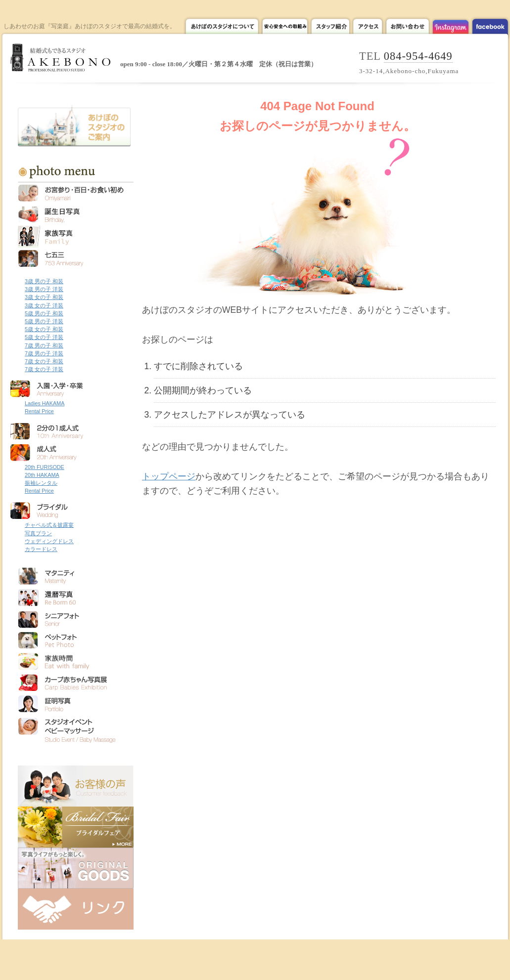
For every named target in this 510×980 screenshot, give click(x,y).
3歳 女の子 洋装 (44, 305)
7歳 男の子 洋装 (44, 353)
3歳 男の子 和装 (44, 281)
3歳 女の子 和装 (44, 297)
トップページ (169, 476)
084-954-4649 (418, 56)
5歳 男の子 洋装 (44, 321)
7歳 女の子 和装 (44, 361)
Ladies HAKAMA (45, 403)
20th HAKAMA (42, 475)
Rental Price (39, 411)
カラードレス (41, 549)
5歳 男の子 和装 (44, 313)
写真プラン (38, 533)
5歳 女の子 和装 (44, 329)
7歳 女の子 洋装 (44, 369)
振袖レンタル (41, 483)
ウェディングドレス (49, 541)
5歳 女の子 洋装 (44, 337)
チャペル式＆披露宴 (49, 525)
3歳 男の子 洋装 (44, 289)
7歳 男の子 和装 (44, 345)
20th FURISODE (45, 467)
